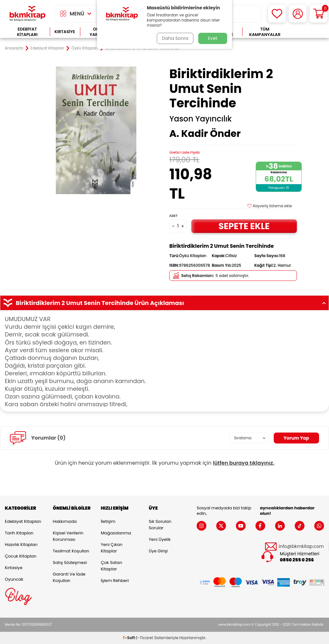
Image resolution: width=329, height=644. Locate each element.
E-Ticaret (145, 638)
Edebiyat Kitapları (27, 32)
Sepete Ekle (244, 226)
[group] (96, 130)
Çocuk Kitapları (21, 556)
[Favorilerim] (277, 14)
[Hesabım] (298, 14)
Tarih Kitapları (19, 533)
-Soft (129, 638)
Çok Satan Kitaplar (112, 566)
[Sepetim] (319, 14)
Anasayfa (14, 48)
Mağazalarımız (116, 533)
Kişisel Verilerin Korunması (68, 536)
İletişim (108, 521)
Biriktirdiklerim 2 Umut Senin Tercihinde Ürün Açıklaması (164, 303)
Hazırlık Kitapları (21, 545)
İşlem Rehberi (115, 581)
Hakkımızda (65, 521)
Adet (173, 216)
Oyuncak (14, 579)
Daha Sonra (175, 38)
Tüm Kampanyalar (265, 32)
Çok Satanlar (306, 32)
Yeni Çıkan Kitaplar (112, 548)
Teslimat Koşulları (71, 551)
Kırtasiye (65, 32)
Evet (213, 38)
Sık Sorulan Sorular (160, 525)
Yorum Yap (296, 438)
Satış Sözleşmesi (70, 563)
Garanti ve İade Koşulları (69, 577)
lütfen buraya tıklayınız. (244, 463)
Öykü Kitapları (85, 48)
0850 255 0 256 (297, 560)
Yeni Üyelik (160, 539)
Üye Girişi (158, 551)
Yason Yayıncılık (200, 119)
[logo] (27, 14)
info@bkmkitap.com (301, 546)
